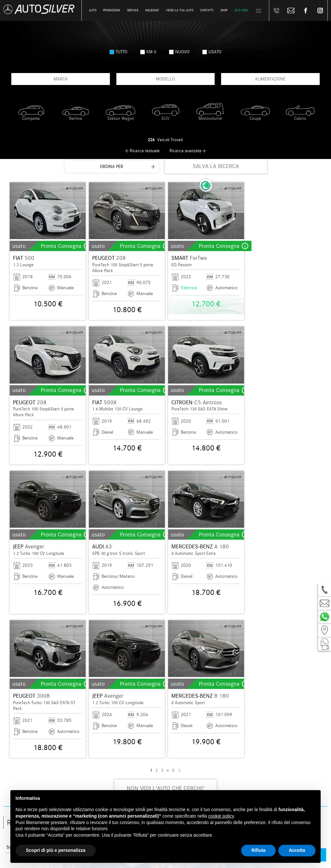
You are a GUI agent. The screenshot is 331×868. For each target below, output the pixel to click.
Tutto (118, 52)
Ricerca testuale (145, 151)
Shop (224, 10)
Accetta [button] (297, 850)
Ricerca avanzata (185, 151)
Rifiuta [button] (259, 850)
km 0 (148, 52)
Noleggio (152, 10)
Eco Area (242, 10)
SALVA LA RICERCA (216, 166)
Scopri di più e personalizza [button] (56, 850)
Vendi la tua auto (180, 10)
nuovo (179, 52)
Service (133, 10)
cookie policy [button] (221, 816)
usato (212, 52)
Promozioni (112, 10)
